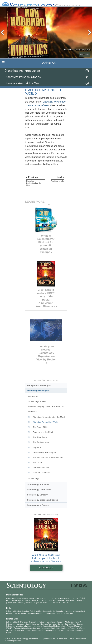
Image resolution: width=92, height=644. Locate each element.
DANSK (57, 598)
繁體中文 (21, 601)
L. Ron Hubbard (13, 611)
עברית (75, 598)
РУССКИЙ (11, 601)
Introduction (34, 396)
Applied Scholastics (59, 628)
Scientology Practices (38, 484)
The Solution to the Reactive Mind (48, 457)
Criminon (37, 628)
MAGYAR (53, 601)
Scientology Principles (38, 391)
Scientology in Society (38, 505)
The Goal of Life (40, 427)
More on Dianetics (41, 473)
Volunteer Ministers (72, 611)
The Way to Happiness (23, 628)
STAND (9, 628)
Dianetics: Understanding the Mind (49, 417)
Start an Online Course (74, 624)
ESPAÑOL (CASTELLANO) (26, 603)
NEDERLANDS (32, 601)
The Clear (37, 463)
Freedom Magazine (74, 626)
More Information (34, 613)
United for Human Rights (26, 630)
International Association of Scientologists (49, 626)
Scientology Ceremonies (39, 489)
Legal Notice (16, 641)
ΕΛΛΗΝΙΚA (43, 603)
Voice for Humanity (56, 611)
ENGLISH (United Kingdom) (41, 598)
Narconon (46, 628)
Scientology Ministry (37, 495)
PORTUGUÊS (64, 603)
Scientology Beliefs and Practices (33, 611)
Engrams (37, 447)
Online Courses (20, 613)
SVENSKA (70, 601)
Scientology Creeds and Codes (42, 500)
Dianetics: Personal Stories (22, 77)
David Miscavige (32, 624)
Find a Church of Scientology (62, 613)
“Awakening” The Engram (44, 452)
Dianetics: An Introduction (22, 71)
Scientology (33, 478)
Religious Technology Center (52, 624)
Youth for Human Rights (47, 630)
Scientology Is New (37, 401)
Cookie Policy (74, 639)
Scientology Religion (55, 622)
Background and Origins (39, 385)
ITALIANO (53, 603)
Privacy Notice (62, 639)
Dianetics (32, 411)
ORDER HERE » (46, 568)
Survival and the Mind (43, 432)
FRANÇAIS (66, 598)
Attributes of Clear (41, 468)
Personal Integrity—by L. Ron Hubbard (46, 407)
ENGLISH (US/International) (17, 598)
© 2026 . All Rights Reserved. (30, 639)
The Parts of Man (41, 442)
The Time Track (40, 437)
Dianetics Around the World (23, 83)
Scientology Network (37, 622)
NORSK (61, 601)
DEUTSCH (44, 601)
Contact (46, 613)
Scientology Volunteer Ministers (19, 626)
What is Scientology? (73, 622)
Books (10, 613)
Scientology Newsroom (15, 624)
